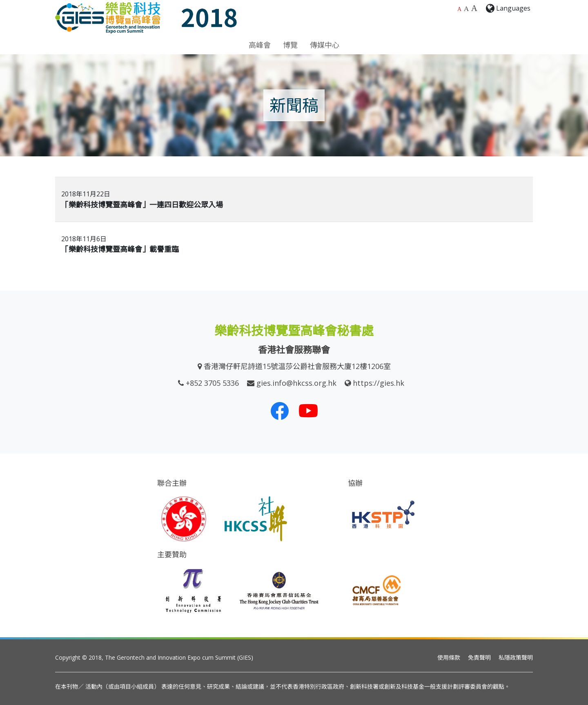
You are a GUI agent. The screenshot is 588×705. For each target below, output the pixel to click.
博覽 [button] (290, 45)
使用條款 (449, 657)
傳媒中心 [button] (325, 45)
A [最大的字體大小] (474, 8)
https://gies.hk (379, 383)
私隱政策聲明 (516, 657)
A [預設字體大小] (459, 9)
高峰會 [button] (260, 45)
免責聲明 (479, 657)
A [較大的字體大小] (467, 9)
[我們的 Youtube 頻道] (308, 411)
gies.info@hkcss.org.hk (296, 383)
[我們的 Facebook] (280, 411)
